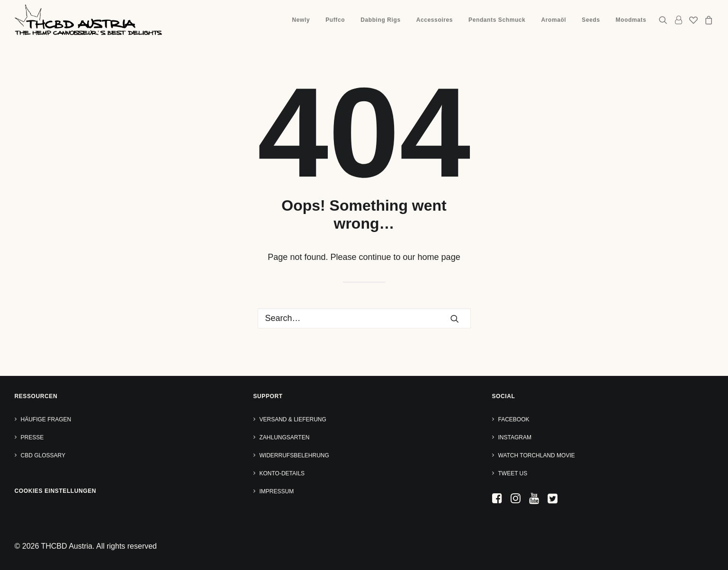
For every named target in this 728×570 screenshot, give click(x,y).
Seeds (591, 20)
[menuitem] (301, 20)
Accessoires (435, 20)
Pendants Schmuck (497, 20)
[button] (665, 20)
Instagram (515, 437)
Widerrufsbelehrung (294, 455)
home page (439, 257)
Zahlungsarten (285, 437)
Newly (301, 20)
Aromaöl (553, 20)
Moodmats (631, 20)
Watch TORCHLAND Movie (537, 455)
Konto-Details (282, 473)
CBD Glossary (43, 455)
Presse (32, 437)
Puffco (335, 20)
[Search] (364, 318)
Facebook (514, 419)
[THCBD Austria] (89, 20)
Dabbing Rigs (381, 20)
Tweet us (513, 473)
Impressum (277, 491)
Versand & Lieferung (293, 419)
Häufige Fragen (46, 419)
